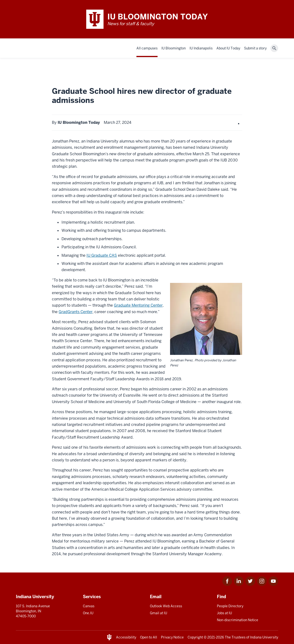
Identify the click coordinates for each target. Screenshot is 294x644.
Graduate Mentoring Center (138, 305)
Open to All (149, 637)
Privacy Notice (172, 637)
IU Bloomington (174, 48)
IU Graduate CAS (102, 255)
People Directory (230, 606)
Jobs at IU (224, 613)
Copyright (195, 637)
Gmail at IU (159, 613)
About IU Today (228, 48)
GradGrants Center (76, 312)
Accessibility (126, 637)
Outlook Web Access (166, 606)
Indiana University (264, 637)
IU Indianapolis (201, 48)
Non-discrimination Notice (238, 620)
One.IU (88, 613)
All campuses (147, 48)
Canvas (89, 606)
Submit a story (255, 48)
